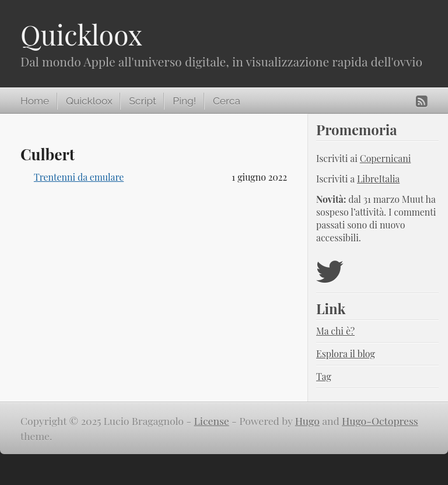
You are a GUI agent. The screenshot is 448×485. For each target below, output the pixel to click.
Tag (324, 376)
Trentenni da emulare (79, 177)
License (211, 421)
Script (142, 101)
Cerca (227, 101)
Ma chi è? (335, 331)
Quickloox (81, 34)
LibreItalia (378, 179)
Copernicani (386, 158)
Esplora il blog (346, 354)
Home (35, 101)
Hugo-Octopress (380, 421)
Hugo (307, 421)
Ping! (184, 101)
